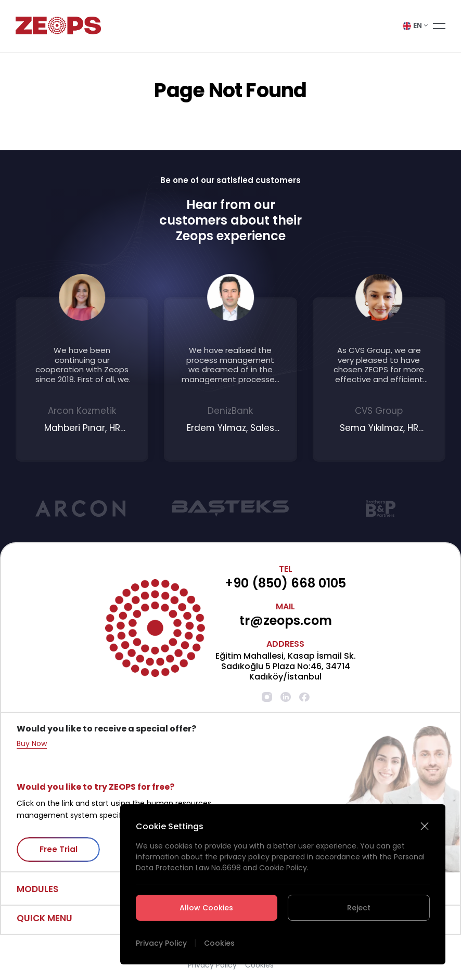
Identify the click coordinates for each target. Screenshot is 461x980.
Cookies (219, 943)
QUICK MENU (44, 918)
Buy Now (32, 744)
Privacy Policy (161, 943)
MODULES (37, 889)
